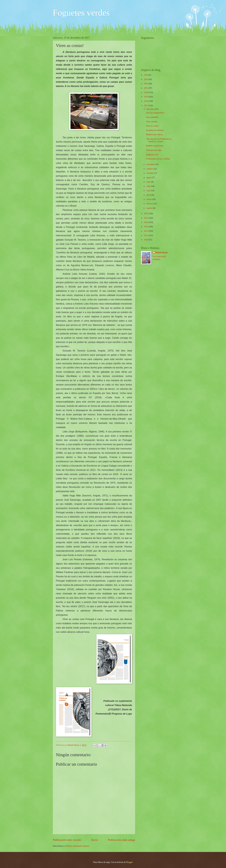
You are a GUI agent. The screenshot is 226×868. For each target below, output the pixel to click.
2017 (146, 106)
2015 (146, 218)
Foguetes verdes (81, 13)
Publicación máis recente (67, 840)
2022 (146, 84)
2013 (146, 227)
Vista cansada (151, 122)
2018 (146, 101)
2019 (146, 97)
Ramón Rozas (162, 253)
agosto (149, 177)
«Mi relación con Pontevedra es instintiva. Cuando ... (159, 140)
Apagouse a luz (152, 155)
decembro (151, 109)
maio (149, 191)
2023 (146, 79)
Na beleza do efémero (155, 130)
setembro (150, 173)
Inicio (94, 840)
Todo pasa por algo (154, 150)
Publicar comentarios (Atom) (77, 846)
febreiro (150, 204)
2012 (146, 231)
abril (149, 195)
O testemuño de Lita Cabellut (158, 159)
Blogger (129, 862)
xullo (149, 182)
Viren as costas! (152, 126)
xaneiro (150, 208)
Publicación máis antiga (122, 840)
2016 (146, 214)
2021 (146, 88)
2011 (146, 235)
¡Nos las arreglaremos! (155, 113)
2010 (146, 240)
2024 (146, 75)
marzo (149, 199)
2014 (146, 222)
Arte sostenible (152, 117)
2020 (146, 92)
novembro (151, 164)
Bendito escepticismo (155, 146)
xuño (149, 186)
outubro (150, 169)
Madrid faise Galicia (154, 135)
